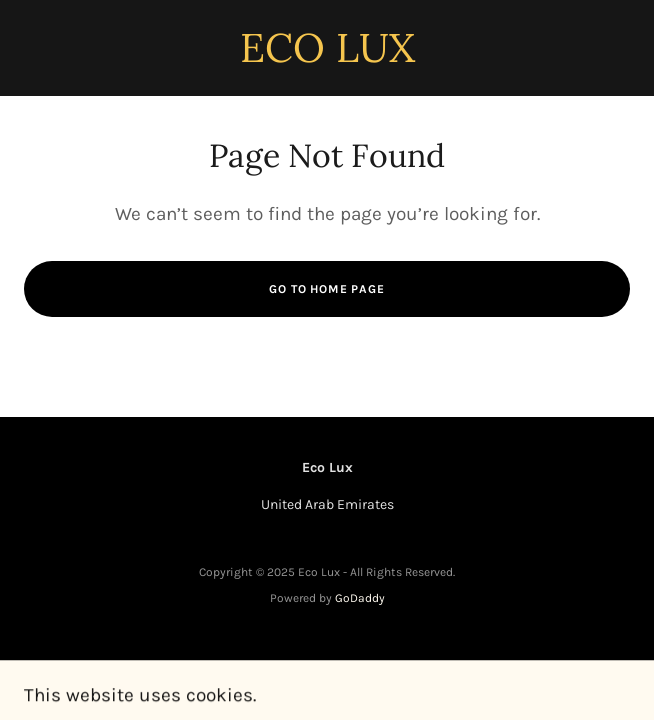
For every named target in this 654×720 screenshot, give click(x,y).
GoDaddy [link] (360, 598)
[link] (327, 57)
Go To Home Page (327, 289)
